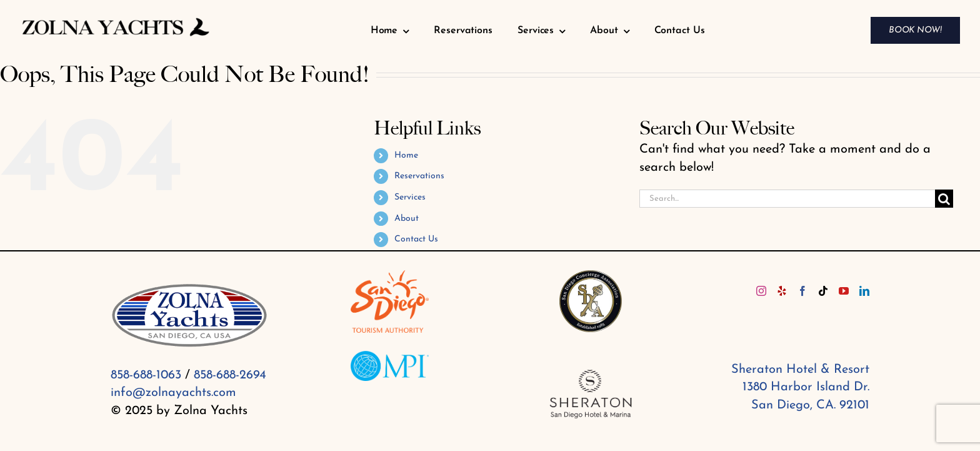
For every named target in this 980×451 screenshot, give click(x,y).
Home (406, 155)
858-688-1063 (146, 375)
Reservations (419, 176)
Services (410, 197)
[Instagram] (761, 291)
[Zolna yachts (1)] (116, 19)
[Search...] (787, 199)
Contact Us (416, 239)
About (407, 219)
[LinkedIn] (864, 291)
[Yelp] (782, 291)
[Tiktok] (823, 291)
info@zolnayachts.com (173, 393)
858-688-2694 (230, 375)
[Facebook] (802, 291)
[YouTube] (844, 291)
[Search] (944, 199)
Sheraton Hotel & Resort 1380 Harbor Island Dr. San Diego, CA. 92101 (800, 388)
